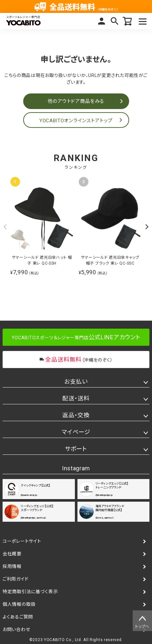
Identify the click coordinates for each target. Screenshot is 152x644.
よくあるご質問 (18, 617)
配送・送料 (76, 398)
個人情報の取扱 (19, 604)
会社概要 (12, 554)
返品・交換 (76, 415)
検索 (115, 21)
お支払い (76, 382)
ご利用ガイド (15, 579)
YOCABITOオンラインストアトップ (76, 121)
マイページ (102, 21)
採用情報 (12, 566)
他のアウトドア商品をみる (76, 101)
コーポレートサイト (22, 541)
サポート (76, 449)
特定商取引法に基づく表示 (30, 592)
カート (127, 21)
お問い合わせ (16, 629)
